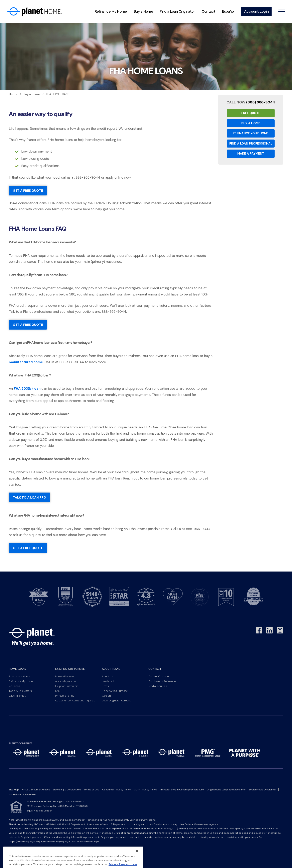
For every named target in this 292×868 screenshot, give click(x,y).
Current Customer (159, 676)
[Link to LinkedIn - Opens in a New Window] (270, 631)
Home (13, 94)
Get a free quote (28, 191)
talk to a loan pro (29, 497)
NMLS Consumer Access (36, 790)
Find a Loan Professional (251, 144)
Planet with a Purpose (115, 691)
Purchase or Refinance (162, 681)
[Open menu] (282, 12)
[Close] (137, 859)
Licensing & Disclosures (67, 790)
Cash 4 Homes (17, 696)
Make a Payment (251, 154)
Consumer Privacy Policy (117, 790)
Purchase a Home (19, 676)
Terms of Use (92, 790)
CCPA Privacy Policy (145, 790)
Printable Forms (65, 696)
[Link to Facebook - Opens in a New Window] (259, 631)
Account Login (256, 11)
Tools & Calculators (20, 691)
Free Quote (251, 113)
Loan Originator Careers (116, 700)
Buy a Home (143, 11)
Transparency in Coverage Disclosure (182, 790)
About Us (107, 676)
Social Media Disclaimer (263, 790)
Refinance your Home (251, 133)
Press (105, 686)
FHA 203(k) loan (27, 388)
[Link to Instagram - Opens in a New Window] (280, 631)
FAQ (58, 691)
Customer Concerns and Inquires (75, 700)
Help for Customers (67, 686)
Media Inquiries (158, 686)
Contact (208, 11)
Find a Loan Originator (177, 11)
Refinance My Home (111, 11)
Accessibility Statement (23, 794)
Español (228, 11)
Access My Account (67, 681)
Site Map (14, 790)
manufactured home (26, 362)
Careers (107, 696)
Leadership (109, 681)
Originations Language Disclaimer (226, 790)
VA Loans (14, 686)
